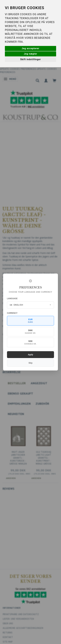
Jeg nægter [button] (31, 54)
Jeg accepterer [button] (30, 48)
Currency (12, 313)
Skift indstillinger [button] (30, 59)
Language (12, 299)
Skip (30, 363)
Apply (31, 355)
